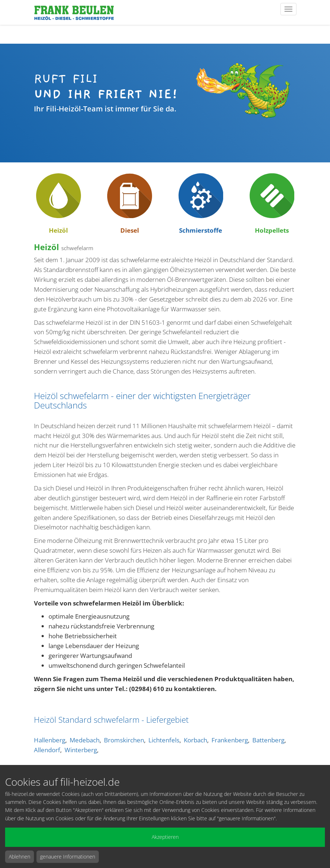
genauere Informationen (68, 857)
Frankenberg (230, 740)
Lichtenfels (164, 740)
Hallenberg (50, 740)
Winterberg (81, 750)
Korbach (195, 740)
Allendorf (47, 750)
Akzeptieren (165, 837)
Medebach (85, 740)
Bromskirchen (124, 740)
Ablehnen (20, 857)
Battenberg (268, 740)
